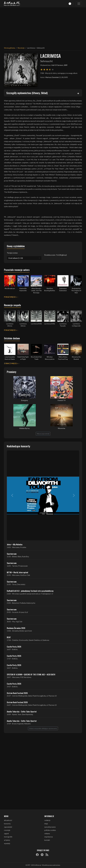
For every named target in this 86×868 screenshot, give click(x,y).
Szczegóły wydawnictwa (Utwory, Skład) (27, 93)
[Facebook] (37, 855)
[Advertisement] (43, 26)
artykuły (7, 840)
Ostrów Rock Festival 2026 (17, 693)
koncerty (7, 824)
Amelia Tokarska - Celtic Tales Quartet (22, 711)
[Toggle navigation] (79, 4)
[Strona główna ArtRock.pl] (12, 4)
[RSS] (47, 855)
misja (46, 824)
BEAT (9, 637)
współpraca (49, 837)
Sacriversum (12, 554)
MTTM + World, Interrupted (17, 572)
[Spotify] (42, 855)
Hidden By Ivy (24, 428)
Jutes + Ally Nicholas (15, 544)
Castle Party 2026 (14, 647)
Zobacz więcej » (11, 363)
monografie (8, 837)
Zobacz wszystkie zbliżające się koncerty (43, 728)
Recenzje (21, 48)
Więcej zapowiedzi (43, 434)
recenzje (7, 830)
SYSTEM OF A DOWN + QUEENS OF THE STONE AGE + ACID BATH (31, 674)
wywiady (7, 843)
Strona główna (10, 48)
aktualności (8, 820)
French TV (62, 400)
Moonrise (62, 428)
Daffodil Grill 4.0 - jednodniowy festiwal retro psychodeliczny (30, 591)
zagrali (6, 834)
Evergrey (25, 400)
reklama (47, 834)
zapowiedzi (8, 827)
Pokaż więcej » (10, 297)
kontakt (47, 840)
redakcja (47, 820)
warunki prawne (50, 827)
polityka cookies (50, 830)
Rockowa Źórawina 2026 (16, 628)
